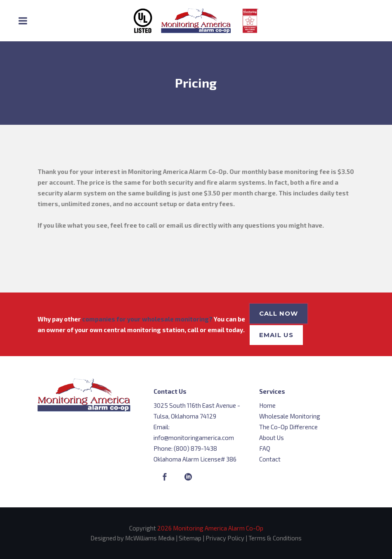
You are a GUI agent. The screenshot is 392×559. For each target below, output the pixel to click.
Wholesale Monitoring (290, 416)
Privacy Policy (225, 538)
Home (267, 405)
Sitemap (190, 538)
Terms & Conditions (275, 538)
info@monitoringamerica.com (194, 438)
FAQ (265, 448)
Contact (270, 459)
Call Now (279, 313)
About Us (272, 438)
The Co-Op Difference (288, 427)
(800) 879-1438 (195, 448)
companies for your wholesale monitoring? (147, 319)
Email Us (276, 335)
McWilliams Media (150, 538)
